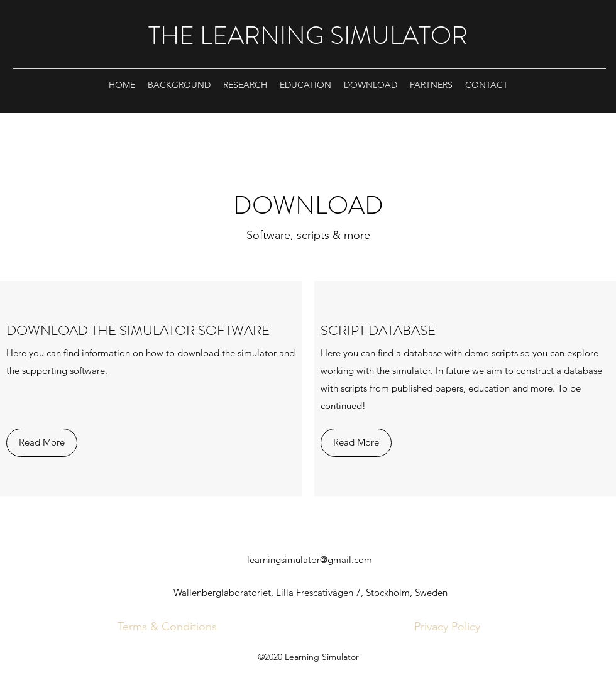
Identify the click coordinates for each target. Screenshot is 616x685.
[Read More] (42, 443)
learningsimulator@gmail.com (310, 560)
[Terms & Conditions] (167, 627)
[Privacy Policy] (447, 627)
